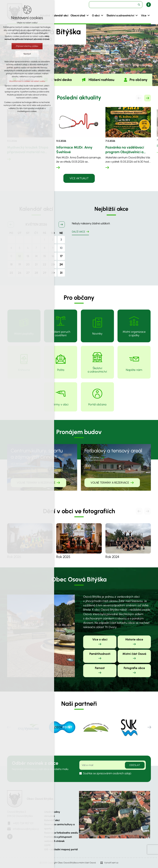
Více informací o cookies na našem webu (27, 81)
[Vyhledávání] (139, 5)
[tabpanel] (79, 142)
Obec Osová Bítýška (40, 799)
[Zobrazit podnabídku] (88, 16)
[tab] (57, 80)
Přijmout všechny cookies (27, 46)
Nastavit (27, 54)
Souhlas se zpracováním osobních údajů (107, 773)
